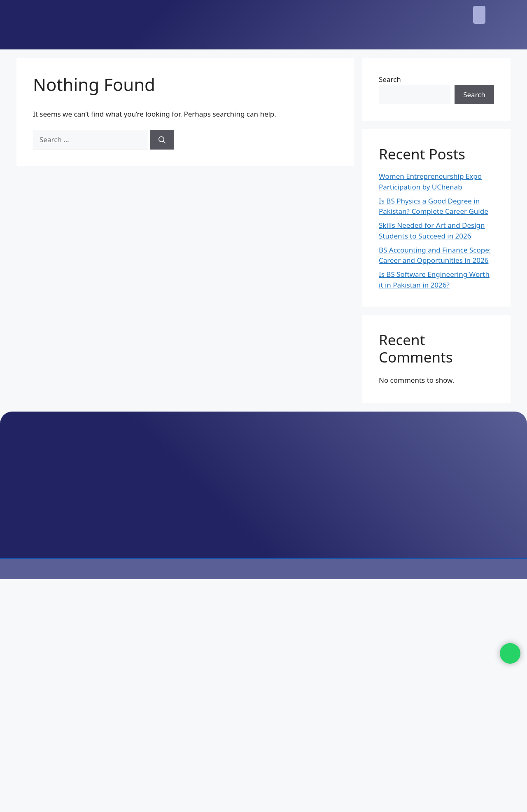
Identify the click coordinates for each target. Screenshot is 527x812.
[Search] (162, 140)
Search (390, 79)
